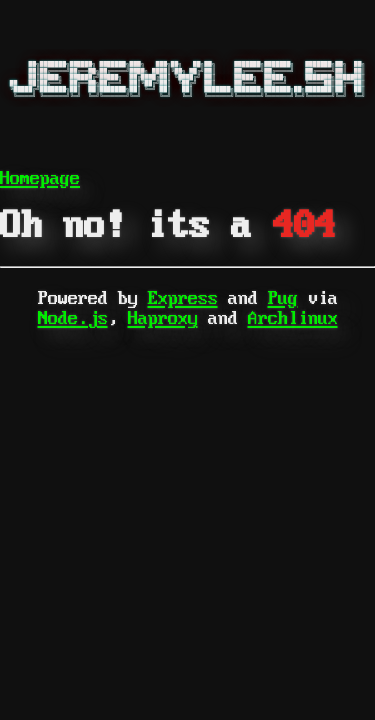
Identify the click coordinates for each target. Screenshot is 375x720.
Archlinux (293, 318)
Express (183, 298)
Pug (283, 298)
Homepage (40, 178)
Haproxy (163, 318)
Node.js (73, 318)
